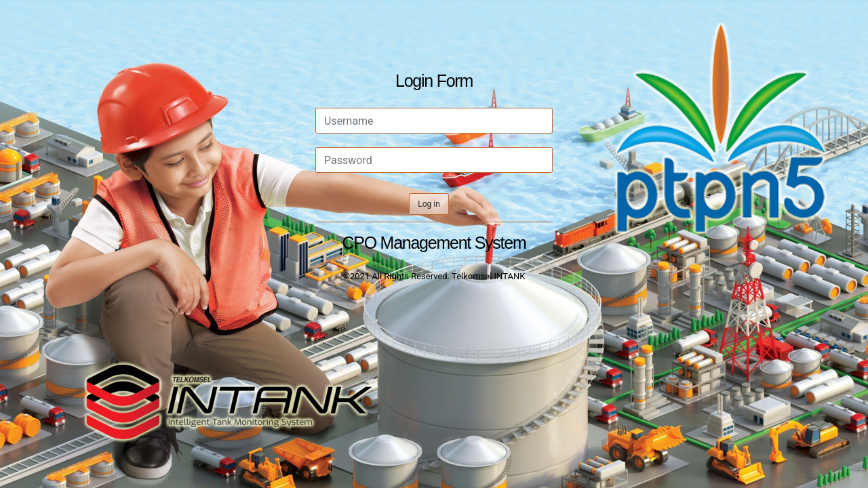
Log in (429, 204)
